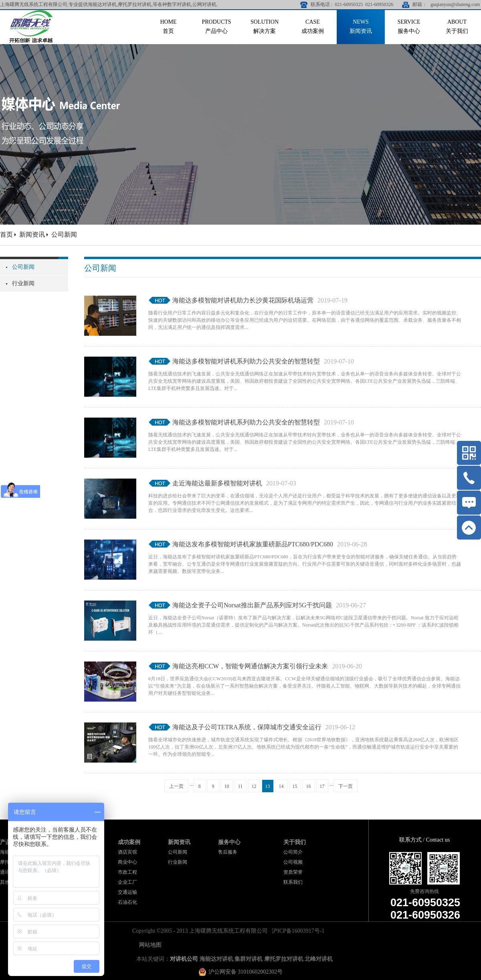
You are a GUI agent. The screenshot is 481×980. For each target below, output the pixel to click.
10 (227, 786)
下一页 (346, 786)
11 (240, 786)
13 (268, 786)
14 (281, 786)
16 (309, 786)
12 (254, 786)
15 (295, 786)
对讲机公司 (184, 959)
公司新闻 (64, 234)
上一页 (176, 786)
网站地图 (149, 945)
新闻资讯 (32, 234)
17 (322, 786)
